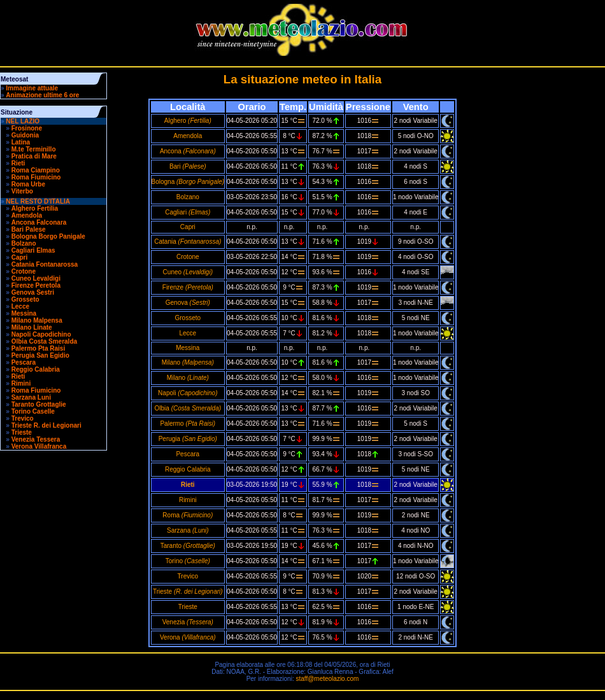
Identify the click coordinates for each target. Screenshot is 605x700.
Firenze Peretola (36, 285)
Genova (188, 303)
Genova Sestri (33, 292)
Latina (21, 142)
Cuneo (188, 272)
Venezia (188, 622)
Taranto (188, 546)
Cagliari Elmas (33, 250)
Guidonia (25, 135)
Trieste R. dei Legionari (46, 425)
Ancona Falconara (39, 222)
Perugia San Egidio (40, 355)
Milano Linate (32, 327)
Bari (188, 166)
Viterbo (22, 191)
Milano (188, 362)
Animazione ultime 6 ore (42, 95)
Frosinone (27, 128)
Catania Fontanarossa (45, 264)
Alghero (188, 121)
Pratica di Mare (34, 156)
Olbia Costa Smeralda (44, 341)
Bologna (188, 182)
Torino (188, 561)
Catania (188, 241)
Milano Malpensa (37, 320)
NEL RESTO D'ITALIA (38, 201)
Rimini (21, 383)
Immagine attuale (32, 88)
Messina (24, 313)
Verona (188, 637)
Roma (188, 515)
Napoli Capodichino (41, 334)
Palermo (188, 423)
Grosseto (25, 299)
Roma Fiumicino (36, 177)
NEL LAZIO (23, 121)
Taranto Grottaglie (39, 404)
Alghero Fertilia (35, 208)
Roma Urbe (28, 184)
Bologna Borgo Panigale (48, 236)
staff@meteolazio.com (327, 679)
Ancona (188, 151)
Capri (20, 257)
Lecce (20, 306)
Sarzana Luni (31, 397)
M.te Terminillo (34, 149)
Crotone (24, 271)
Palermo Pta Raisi (38, 348)
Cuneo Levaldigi (36, 278)
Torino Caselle (33, 411)
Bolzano (24, 243)
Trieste (22, 432)
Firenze (188, 287)
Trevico (23, 418)
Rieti (18, 163)
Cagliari (188, 212)
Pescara (24, 362)
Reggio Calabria (36, 369)
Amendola (27, 215)
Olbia (188, 408)
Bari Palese (29, 229)
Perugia (188, 439)
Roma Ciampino (36, 170)
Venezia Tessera (36, 439)
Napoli (188, 393)
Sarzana (188, 530)
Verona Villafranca (39, 446)
